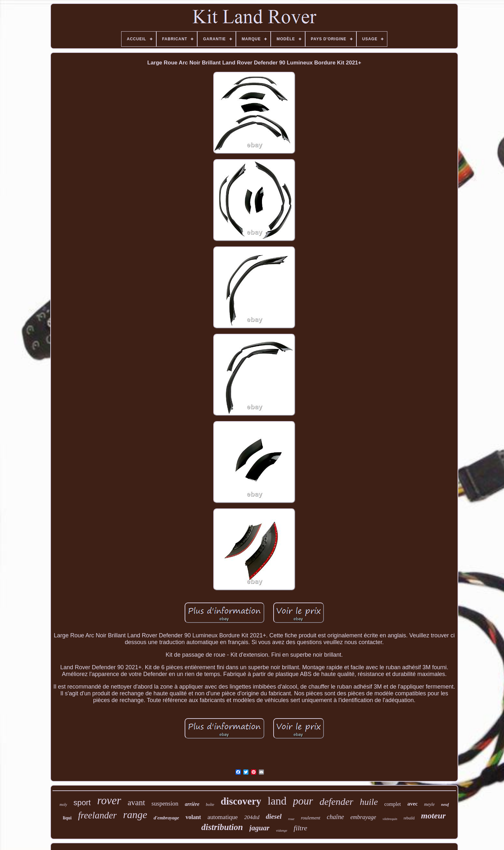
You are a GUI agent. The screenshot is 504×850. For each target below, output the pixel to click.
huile (369, 802)
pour (303, 801)
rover (109, 801)
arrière (192, 804)
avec (412, 804)
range (135, 815)
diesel (274, 816)
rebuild (409, 818)
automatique (223, 817)
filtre (300, 828)
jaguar (260, 828)
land (277, 801)
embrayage (363, 817)
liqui (67, 818)
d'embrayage (166, 818)
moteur (433, 816)
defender (336, 802)
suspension (165, 803)
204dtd (252, 817)
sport (82, 802)
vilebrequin (390, 819)
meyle (429, 804)
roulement (311, 818)
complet (393, 804)
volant (193, 817)
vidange (281, 830)
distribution (222, 827)
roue (291, 819)
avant (136, 802)
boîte (210, 804)
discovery (241, 801)
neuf (445, 804)
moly (63, 805)
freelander (97, 815)
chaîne (335, 817)
